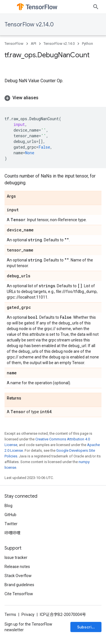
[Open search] (96, 7)
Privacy (28, 615)
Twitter (11, 524)
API (33, 44)
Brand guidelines (19, 585)
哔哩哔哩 (12, 533)
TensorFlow (14, 44)
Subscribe (87, 627)
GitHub (10, 515)
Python (87, 44)
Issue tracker (16, 558)
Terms (10, 615)
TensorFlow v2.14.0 (29, 25)
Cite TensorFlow (19, 594)
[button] (53, 98)
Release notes (17, 567)
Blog (8, 506)
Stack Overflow (18, 576)
